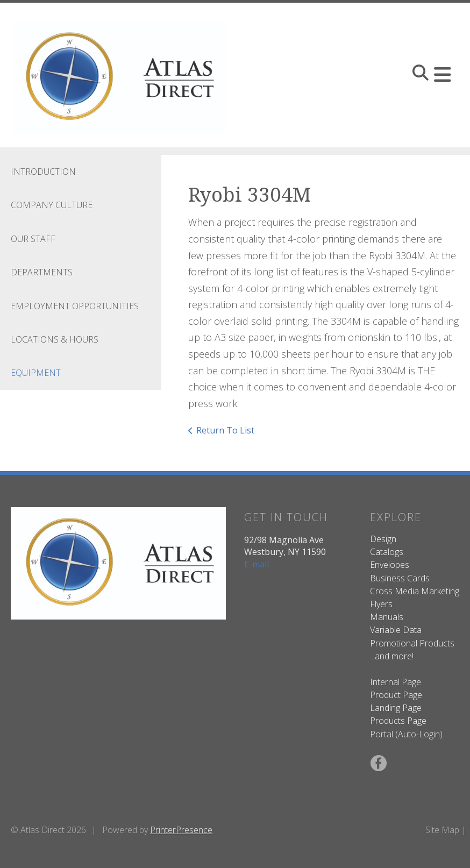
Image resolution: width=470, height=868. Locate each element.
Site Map (442, 830)
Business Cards (400, 578)
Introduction (43, 172)
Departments (42, 272)
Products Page (398, 721)
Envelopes (390, 565)
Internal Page (396, 682)
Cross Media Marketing (415, 591)
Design (383, 539)
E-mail (257, 564)
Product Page (396, 695)
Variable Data (396, 630)
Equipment (36, 373)
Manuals (387, 617)
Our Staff (33, 239)
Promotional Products (412, 643)
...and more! (392, 656)
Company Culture (52, 205)
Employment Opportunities (75, 306)
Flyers (381, 604)
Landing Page (396, 708)
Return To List (225, 430)
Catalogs (387, 552)
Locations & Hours (55, 339)
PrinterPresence (181, 830)
